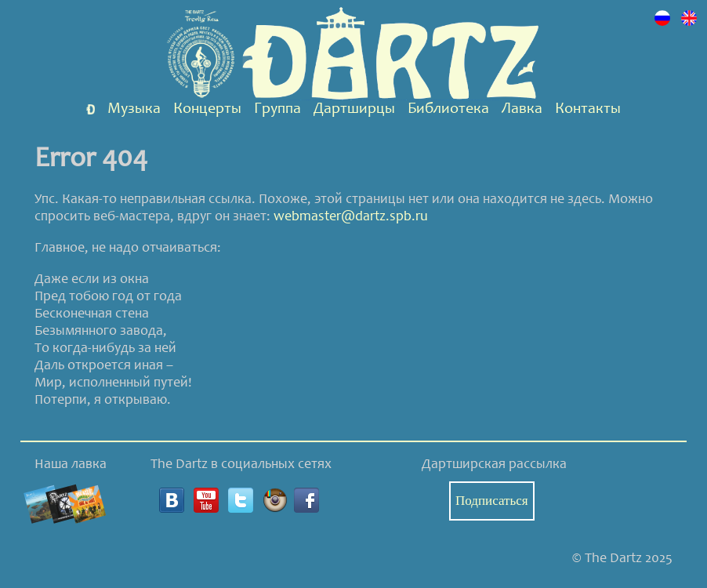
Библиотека (448, 110)
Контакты (588, 110)
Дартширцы (354, 110)
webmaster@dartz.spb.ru (351, 217)
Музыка (134, 110)
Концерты (207, 110)
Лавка (522, 110)
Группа (277, 110)
